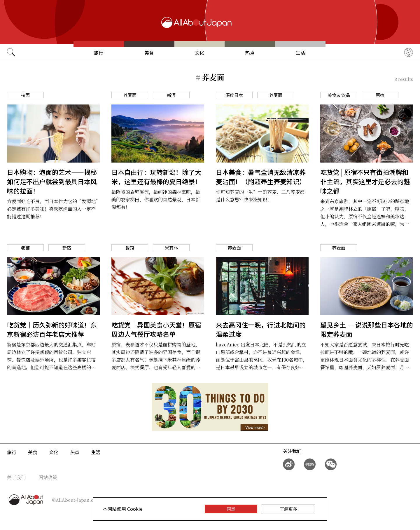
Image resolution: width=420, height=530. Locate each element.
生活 (300, 53)
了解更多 (288, 509)
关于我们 (16, 477)
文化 (199, 53)
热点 (250, 53)
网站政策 (48, 477)
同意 (231, 509)
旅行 (99, 53)
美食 (149, 53)
